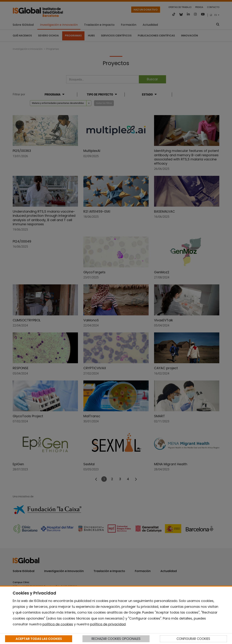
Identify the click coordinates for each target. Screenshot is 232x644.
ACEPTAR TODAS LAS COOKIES (39, 639)
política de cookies (58, 624)
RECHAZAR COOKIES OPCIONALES (116, 639)
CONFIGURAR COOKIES (193, 639)
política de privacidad (108, 624)
